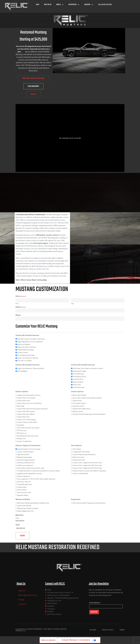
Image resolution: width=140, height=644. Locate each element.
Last (72, 303)
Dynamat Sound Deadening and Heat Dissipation (89, 414)
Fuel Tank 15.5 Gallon (24, 361)
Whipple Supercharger (25, 457)
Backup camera (78, 411)
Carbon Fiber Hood (24, 401)
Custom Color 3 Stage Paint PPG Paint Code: (87, 465)
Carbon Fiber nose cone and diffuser (29, 403)
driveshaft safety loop (24, 484)
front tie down (22, 490)
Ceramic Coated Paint (24, 441)
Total (18, 525)
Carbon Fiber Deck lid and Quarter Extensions (32, 409)
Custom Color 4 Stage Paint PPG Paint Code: (87, 468)
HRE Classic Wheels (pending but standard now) (33, 503)
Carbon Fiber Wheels (24, 506)
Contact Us (23, 604)
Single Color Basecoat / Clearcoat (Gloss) (31, 368)
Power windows (78, 382)
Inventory (89, 5)
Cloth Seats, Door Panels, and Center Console (88, 368)
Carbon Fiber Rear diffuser (26, 414)
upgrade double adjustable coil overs (30, 473)
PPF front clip (22, 430)
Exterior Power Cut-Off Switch (27, 422)
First (17, 303)
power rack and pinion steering (28, 358)
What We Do (48, 5)
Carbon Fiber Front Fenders (26, 398)
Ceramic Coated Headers (25, 452)
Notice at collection (48, 640)
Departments (74, 5)
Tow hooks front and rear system (28, 428)
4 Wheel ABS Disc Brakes (26, 350)
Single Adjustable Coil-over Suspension (30, 342)
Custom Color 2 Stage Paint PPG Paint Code (87, 463)
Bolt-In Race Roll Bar (80, 395)
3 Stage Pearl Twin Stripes (81, 452)
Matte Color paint (79, 457)
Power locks (77, 385)
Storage (21, 600)
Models (60, 5)
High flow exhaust (23, 454)
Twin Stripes (77, 449)
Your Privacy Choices (76, 640)
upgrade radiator (23, 495)
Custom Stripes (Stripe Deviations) (84, 454)
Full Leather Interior (79, 403)
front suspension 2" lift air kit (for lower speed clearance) (36, 479)
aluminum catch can (24, 482)
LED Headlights (22, 371)
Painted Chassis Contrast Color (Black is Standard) (89, 471)
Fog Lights (21, 425)
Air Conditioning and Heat (26, 355)
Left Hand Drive (78, 379)
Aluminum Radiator (24, 344)
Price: (17, 518)
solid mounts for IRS (24, 493)
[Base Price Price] (26, 521)
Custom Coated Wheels (80, 473)
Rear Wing (21, 406)
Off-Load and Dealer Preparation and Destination (89, 503)
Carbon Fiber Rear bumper (26, 411)
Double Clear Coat (79, 460)
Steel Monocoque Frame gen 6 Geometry (31, 339)
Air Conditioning (78, 374)
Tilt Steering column (79, 377)
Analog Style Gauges (79, 371)
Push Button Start (79, 387)
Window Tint (21, 439)
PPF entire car (22, 433)
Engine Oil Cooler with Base (26, 347)
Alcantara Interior (79, 406)
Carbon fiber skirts (23, 417)
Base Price (19, 515)
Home (38, 5)
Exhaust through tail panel (26, 460)
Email (21, 307)
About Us (22, 591)
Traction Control (23, 352)
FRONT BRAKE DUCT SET (25, 511)
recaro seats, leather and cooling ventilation (87, 398)
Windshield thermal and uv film (28, 436)
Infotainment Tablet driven (82, 409)
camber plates (22, 487)
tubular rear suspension (25, 465)
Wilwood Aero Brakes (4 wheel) (28, 508)
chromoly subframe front (26, 463)
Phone (18, 315)
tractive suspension (24, 476)
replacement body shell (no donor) (29, 395)
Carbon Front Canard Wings (26, 420)
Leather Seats (77, 401)
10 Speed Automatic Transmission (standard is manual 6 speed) (38, 471)
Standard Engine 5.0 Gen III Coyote (29, 449)
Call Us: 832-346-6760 (105, 5)
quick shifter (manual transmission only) (31, 468)
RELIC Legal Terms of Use (28, 595)
